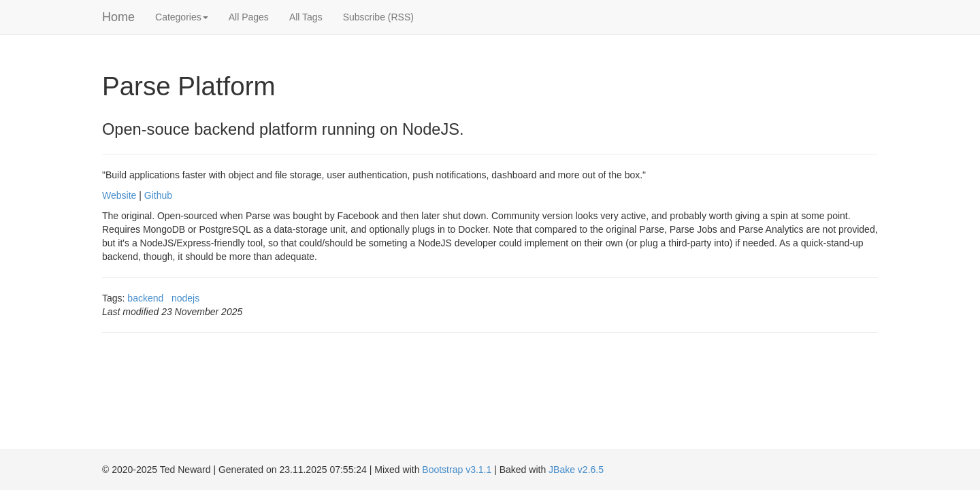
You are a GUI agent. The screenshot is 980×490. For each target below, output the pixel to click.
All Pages (249, 17)
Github (158, 195)
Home (118, 17)
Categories (182, 17)
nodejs (185, 298)
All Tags (306, 17)
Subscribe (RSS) (378, 17)
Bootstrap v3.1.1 (457, 470)
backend (145, 298)
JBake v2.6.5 (576, 470)
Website (119, 195)
